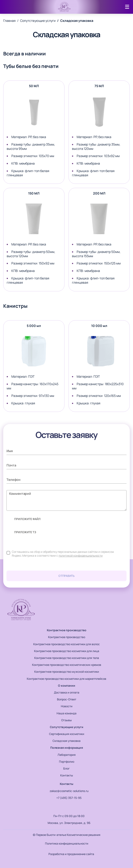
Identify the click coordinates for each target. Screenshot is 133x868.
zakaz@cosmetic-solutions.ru (67, 791)
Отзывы (66, 720)
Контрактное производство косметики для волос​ (66, 644)
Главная (9, 21)
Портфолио (67, 762)
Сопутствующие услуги (67, 727)
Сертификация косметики (67, 734)
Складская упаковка (66, 741)
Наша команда (66, 713)
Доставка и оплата (67, 692)
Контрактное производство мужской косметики (67, 672)
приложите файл (25, 519)
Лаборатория (67, 755)
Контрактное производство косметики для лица (67, 651)
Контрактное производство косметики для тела (67, 658)
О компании (67, 686)
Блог (66, 768)
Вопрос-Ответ (67, 699)
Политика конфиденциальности (67, 844)
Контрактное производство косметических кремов (67, 665)
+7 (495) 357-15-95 (66, 798)
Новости (67, 706)
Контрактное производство (67, 630)
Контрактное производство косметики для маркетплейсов (66, 679)
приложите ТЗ (23, 532)
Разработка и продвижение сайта (67, 854)
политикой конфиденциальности (81, 556)
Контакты (67, 775)
